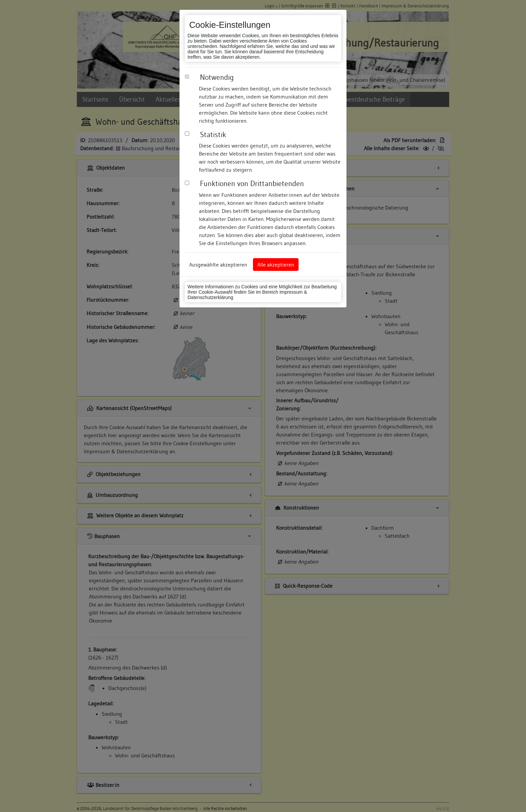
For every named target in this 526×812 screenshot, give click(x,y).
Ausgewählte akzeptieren (218, 265)
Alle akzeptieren (276, 265)
